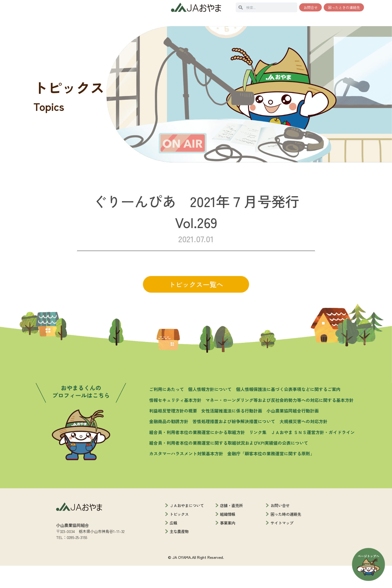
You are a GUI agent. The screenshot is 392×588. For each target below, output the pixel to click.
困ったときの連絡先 (344, 7)
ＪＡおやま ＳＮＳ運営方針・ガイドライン (313, 455)
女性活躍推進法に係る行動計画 (232, 433)
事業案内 (228, 545)
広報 (173, 545)
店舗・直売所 (231, 528)
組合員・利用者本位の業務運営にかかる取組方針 (197, 455)
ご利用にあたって (167, 412)
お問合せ (311, 7)
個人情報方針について (210, 412)
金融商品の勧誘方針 (169, 444)
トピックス (179, 536)
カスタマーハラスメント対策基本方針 (186, 476)
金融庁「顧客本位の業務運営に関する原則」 (271, 476)
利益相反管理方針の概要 (173, 433)
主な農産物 (179, 554)
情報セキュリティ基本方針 (175, 422)
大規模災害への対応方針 (304, 444)
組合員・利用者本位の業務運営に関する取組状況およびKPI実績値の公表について (229, 465)
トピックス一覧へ (196, 307)
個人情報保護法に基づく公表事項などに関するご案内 (288, 412)
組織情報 (228, 536)
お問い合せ (280, 528)
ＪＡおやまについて (187, 528)
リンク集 (258, 455)
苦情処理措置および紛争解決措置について (234, 444)
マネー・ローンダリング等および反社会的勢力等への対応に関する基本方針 (280, 422)
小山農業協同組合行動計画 (293, 433)
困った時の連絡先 (286, 536)
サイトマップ (282, 545)
